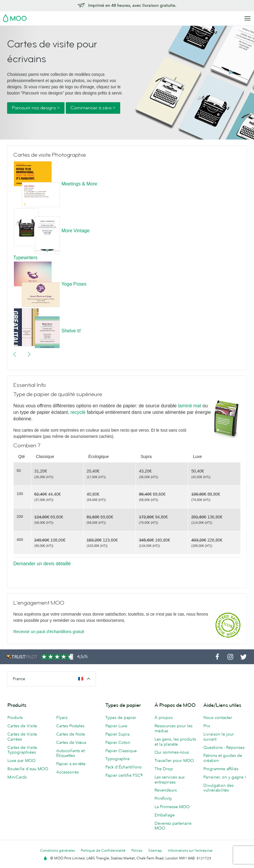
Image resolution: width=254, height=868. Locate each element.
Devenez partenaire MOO (173, 826)
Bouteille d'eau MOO (28, 769)
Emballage (165, 815)
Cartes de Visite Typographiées (22, 750)
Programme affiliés (221, 769)
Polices (137, 850)
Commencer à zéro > (93, 108)
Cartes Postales (70, 726)
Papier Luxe (116, 726)
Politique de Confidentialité (103, 850)
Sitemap (155, 850)
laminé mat (190, 406)
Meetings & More (79, 184)
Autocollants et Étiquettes (70, 753)
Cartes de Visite (22, 726)
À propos (164, 718)
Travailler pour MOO (174, 760)
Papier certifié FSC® (124, 775)
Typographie (118, 759)
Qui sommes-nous (172, 752)
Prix (207, 726)
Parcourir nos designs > (36, 108)
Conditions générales (58, 850)
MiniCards (17, 777)
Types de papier (121, 718)
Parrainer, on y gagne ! (225, 777)
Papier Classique (121, 751)
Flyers (62, 718)
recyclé (78, 412)
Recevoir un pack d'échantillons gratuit (49, 632)
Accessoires (67, 772)
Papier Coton (118, 742)
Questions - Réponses (224, 747)
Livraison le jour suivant (219, 737)
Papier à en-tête (71, 764)
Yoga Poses (74, 284)
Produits (15, 718)
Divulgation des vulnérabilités (218, 788)
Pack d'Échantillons (123, 767)
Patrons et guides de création (223, 758)
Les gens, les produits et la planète (175, 742)
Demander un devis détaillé (42, 564)
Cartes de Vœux (71, 742)
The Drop (164, 769)
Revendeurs (166, 790)
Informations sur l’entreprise (190, 850)
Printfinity (163, 798)
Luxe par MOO (21, 760)
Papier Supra (117, 734)
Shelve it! (71, 331)
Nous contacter (218, 718)
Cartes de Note (71, 734)
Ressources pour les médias (173, 728)
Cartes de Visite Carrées (22, 737)
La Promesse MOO (172, 807)
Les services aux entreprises (170, 780)
